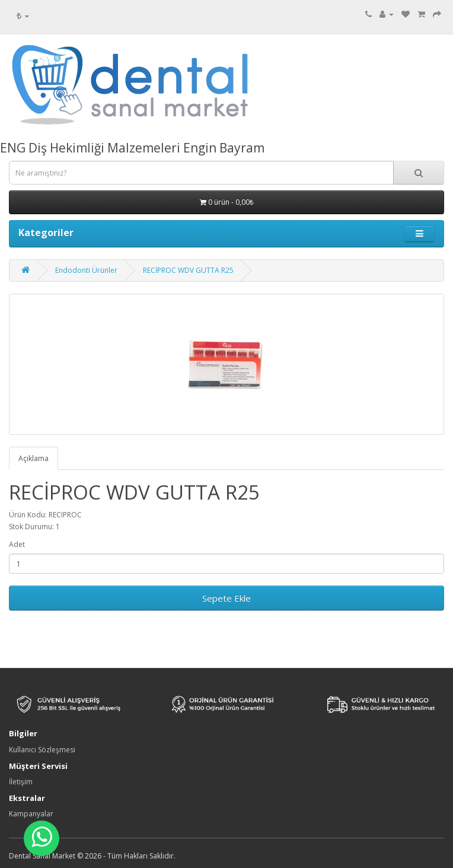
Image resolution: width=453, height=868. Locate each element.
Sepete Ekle (226, 598)
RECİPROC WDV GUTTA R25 (188, 270)
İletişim (21, 782)
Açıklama (34, 458)
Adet (17, 544)
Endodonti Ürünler (86, 270)
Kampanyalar (31, 814)
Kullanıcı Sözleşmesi (42, 750)
